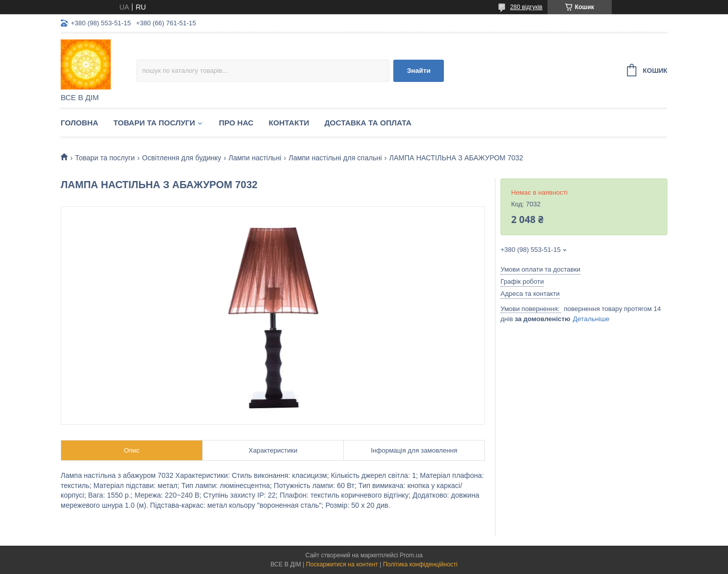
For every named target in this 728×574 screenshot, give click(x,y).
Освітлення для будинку (182, 158)
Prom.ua (411, 555)
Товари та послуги (154, 123)
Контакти (289, 123)
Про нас (236, 123)
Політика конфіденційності (420, 564)
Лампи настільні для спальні (335, 158)
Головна (79, 123)
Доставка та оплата (368, 123)
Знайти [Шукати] (419, 71)
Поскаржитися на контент (342, 564)
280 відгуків (526, 7)
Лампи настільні (255, 158)
